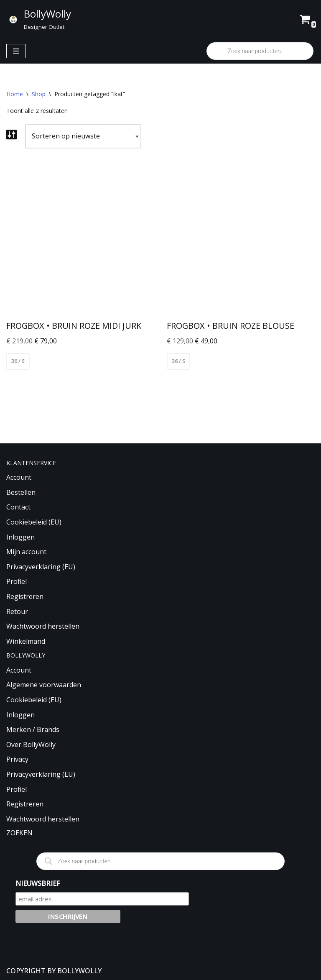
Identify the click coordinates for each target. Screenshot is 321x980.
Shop (39, 94)
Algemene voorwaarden (44, 685)
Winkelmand (26, 641)
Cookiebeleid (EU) (34, 522)
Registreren (25, 596)
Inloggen (20, 537)
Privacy (17, 760)
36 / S (18, 361)
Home (15, 94)
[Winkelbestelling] (83, 136)
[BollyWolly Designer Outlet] (39, 19)
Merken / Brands (33, 730)
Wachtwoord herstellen (43, 627)
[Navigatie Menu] (16, 51)
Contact (18, 507)
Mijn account (26, 552)
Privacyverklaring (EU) (41, 567)
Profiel (17, 582)
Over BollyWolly (31, 745)
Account (19, 478)
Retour (17, 612)
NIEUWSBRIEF (38, 883)
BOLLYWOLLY (79, 971)
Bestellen (21, 492)
